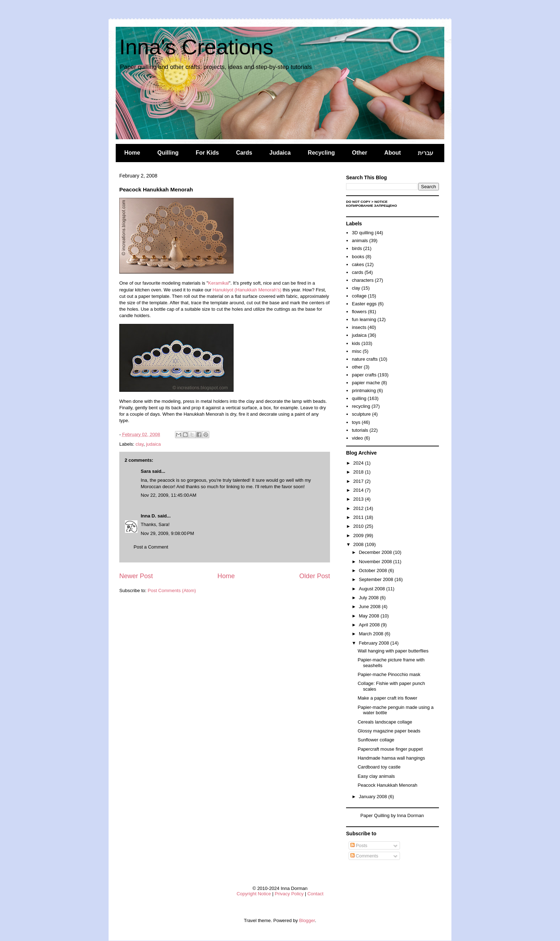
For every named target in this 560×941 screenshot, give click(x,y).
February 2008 (375, 643)
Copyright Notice (254, 894)
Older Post (315, 576)
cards (357, 272)
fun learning (364, 319)
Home (132, 153)
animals (360, 241)
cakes (358, 264)
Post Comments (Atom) (172, 590)
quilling (359, 398)
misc (357, 351)
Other (359, 153)
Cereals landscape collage (385, 722)
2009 (359, 535)
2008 (359, 544)
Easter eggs (364, 304)
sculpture (361, 414)
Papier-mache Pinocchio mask (389, 674)
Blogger (307, 920)
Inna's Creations (196, 47)
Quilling (168, 153)
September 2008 (377, 579)
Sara (146, 471)
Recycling (321, 153)
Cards (244, 153)
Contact (316, 894)
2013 (359, 499)
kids (356, 343)
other (357, 367)
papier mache (366, 383)
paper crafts (364, 375)
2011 (359, 517)
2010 (359, 526)
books (358, 257)
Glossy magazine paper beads (389, 731)
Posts (359, 845)
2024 (359, 463)
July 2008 (369, 598)
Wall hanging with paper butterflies (393, 651)
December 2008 (376, 552)
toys (356, 422)
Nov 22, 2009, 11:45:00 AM (169, 495)
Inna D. (148, 516)
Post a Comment (151, 547)
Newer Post (136, 576)
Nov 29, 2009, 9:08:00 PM (167, 533)
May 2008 (370, 616)
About (392, 153)
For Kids (207, 153)
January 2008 (374, 797)
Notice (381, 202)
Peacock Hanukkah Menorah (387, 785)
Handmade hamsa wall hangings (391, 758)
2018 (359, 472)
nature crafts (365, 359)
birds (357, 248)
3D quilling (363, 233)
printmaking (364, 391)
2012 (359, 508)
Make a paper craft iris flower (387, 698)
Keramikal (219, 283)
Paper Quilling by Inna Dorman (392, 815)
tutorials (360, 430)
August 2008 (373, 589)
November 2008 (376, 562)
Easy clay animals (376, 776)
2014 (359, 490)
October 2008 (374, 570)
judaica (153, 444)
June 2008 (370, 607)
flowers (359, 312)
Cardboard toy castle (379, 767)
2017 (359, 481)
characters (363, 280)
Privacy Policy (289, 894)
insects (359, 327)
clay (140, 444)
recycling (361, 406)
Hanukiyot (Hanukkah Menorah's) (247, 290)
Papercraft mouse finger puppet (390, 749)
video (357, 438)
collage (359, 296)
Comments (364, 856)
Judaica (280, 153)
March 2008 (372, 634)
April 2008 (370, 625)
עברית (426, 153)
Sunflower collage (376, 740)
